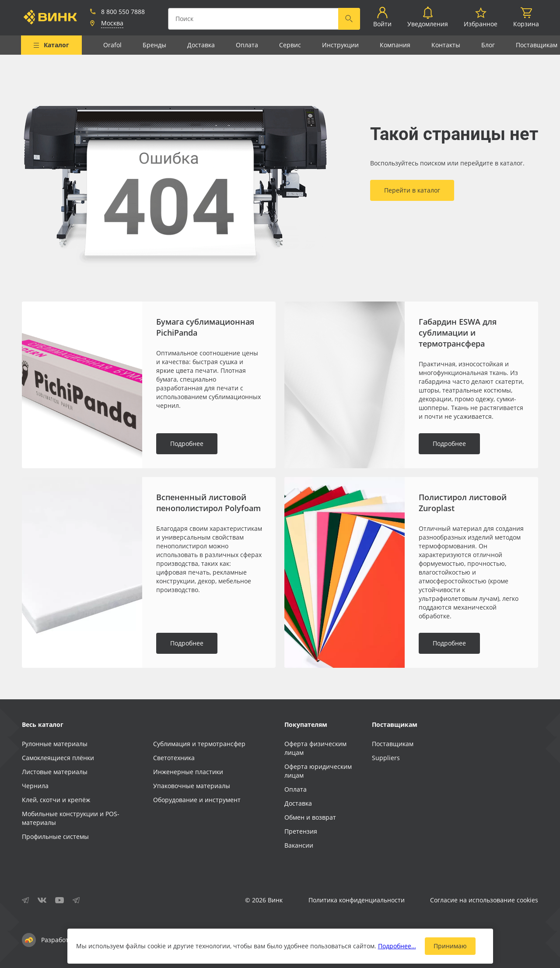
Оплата (247, 45)
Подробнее (187, 444)
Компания (395, 45)
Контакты (446, 45)
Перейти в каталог (412, 190)
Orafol (112, 45)
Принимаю (450, 946)
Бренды (154, 45)
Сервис (290, 45)
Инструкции (340, 45)
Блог (488, 45)
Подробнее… (397, 946)
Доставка (201, 45)
